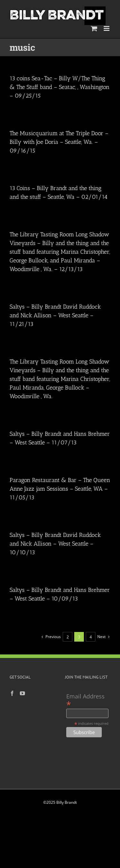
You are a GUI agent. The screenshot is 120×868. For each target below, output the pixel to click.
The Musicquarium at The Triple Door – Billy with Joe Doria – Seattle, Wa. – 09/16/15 (59, 142)
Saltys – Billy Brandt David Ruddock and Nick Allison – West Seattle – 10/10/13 (55, 544)
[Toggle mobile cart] (94, 28)
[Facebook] (12, 693)
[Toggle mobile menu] (107, 28)
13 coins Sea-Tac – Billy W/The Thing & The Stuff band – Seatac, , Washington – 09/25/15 (60, 87)
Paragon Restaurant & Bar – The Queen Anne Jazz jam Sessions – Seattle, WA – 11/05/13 (60, 489)
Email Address (85, 700)
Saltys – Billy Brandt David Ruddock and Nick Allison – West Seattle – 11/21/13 (55, 315)
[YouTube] (22, 693)
